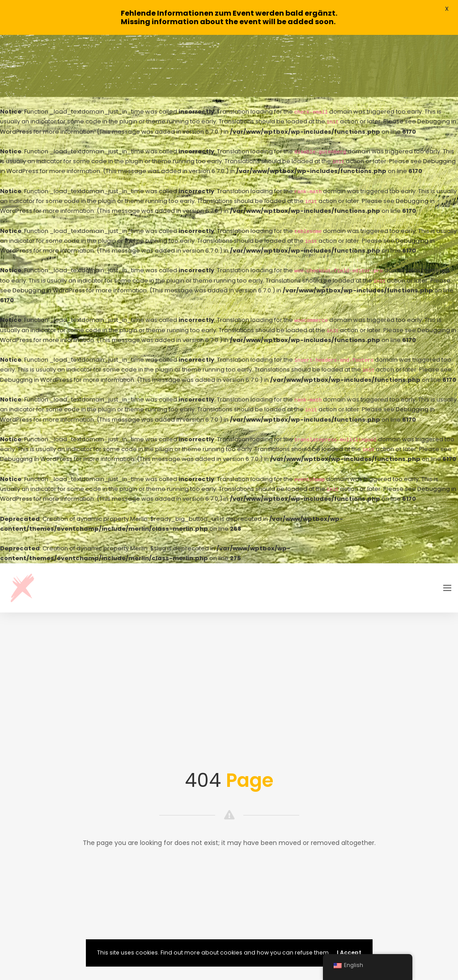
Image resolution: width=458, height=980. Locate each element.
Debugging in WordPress (49, 229)
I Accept (349, 953)
